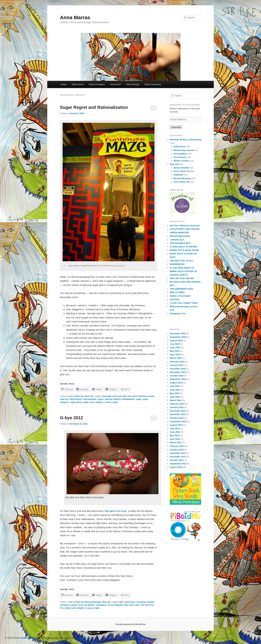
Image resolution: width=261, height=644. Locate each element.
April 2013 (175, 439)
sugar (139, 399)
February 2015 (177, 362)
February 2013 (177, 446)
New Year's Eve (132, 605)
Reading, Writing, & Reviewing (185, 140)
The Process (180, 157)
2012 (121, 602)
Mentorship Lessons (184, 150)
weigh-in (99, 402)
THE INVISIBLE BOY (180, 243)
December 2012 (178, 453)
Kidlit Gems (180, 147)
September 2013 (178, 421)
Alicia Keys (130, 602)
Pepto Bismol (76, 399)
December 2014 (178, 369)
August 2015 (176, 340)
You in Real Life (182, 182)
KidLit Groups (133, 84)
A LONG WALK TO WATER (183, 247)
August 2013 (176, 425)
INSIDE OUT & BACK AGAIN (184, 250)
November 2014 (178, 372)
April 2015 (175, 354)
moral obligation (116, 605)
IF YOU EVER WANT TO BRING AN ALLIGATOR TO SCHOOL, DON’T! (183, 271)
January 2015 (177, 365)
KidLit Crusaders (97, 84)
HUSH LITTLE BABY (180, 296)
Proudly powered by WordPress (130, 624)
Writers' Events (181, 161)
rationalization (90, 399)
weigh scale (89, 402)
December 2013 (178, 411)
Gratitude (178, 175)
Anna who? (115, 84)
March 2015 (176, 358)
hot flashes (89, 605)
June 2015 (175, 347)
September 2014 (178, 379)
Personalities (180, 154)
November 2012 (178, 457)
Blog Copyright (86, 638)
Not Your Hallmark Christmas (185, 226)
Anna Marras (75, 17)
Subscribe (176, 127)
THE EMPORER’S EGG (181, 289)
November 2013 (178, 414)
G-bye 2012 (71, 418)
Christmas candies (145, 602)
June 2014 (175, 390)
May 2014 (175, 393)
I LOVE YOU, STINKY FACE (184, 303)
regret (101, 399)
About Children (181, 168)
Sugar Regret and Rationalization (94, 107)
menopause (101, 605)
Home (64, 84)
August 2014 (176, 383)
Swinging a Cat (178, 314)
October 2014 (177, 376)
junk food (117, 396)
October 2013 (177, 418)
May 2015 (175, 351)
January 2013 (177, 450)
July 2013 (175, 428)
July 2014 (175, 386)
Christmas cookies (69, 605)
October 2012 (177, 460)
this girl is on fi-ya (115, 511)
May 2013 (175, 435)
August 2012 (176, 467)
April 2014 (175, 397)
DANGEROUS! (177, 264)
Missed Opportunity (180, 236)
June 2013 (175, 432)
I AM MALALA (177, 240)
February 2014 (177, 404)
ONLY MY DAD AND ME (182, 278)
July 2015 (175, 344)
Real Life (89, 396)
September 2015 (178, 337)
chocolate (107, 396)
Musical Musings (93, 602)
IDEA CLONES (177, 292)
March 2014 (176, 400)
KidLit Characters (153, 84)
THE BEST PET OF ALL (182, 261)
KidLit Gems (78, 84)
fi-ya (81, 605)
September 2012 (178, 464)
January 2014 (177, 407)
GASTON (174, 300)
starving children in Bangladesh (120, 399)
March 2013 (176, 442)
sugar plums (76, 402)
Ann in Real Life (76, 396)
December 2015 (178, 333)
